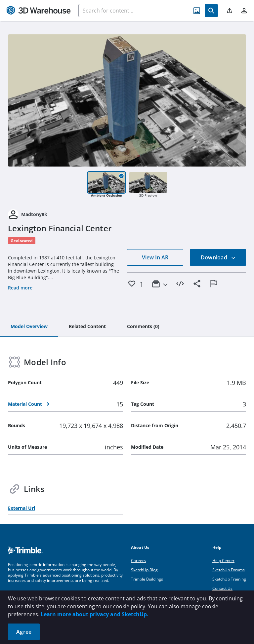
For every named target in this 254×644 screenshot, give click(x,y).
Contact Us (222, 588)
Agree (24, 632)
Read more (20, 288)
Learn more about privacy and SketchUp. (95, 614)
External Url (21, 508)
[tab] (29, 327)
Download (218, 257)
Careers (138, 561)
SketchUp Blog (144, 570)
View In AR (155, 257)
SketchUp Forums (229, 570)
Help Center (223, 561)
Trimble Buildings (147, 579)
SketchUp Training (229, 579)
